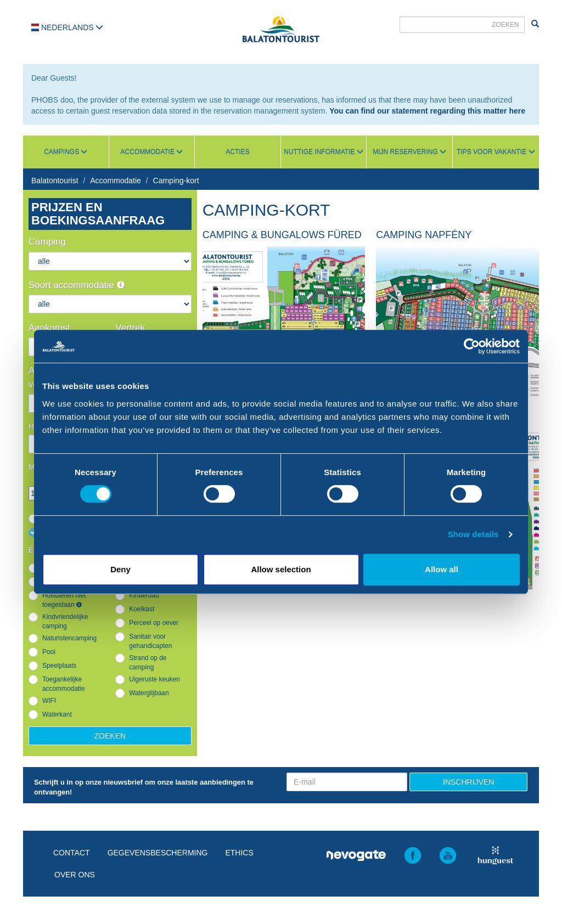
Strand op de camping (148, 663)
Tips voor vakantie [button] (496, 152)
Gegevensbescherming (158, 853)
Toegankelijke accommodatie (63, 684)
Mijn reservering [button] (409, 152)
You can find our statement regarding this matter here (427, 111)
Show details (473, 534)
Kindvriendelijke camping (65, 621)
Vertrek (130, 328)
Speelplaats (59, 666)
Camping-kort (176, 181)
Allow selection (281, 569)
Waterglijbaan (149, 693)
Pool (49, 652)
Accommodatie (116, 181)
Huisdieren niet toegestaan (64, 600)
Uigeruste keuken (154, 679)
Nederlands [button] (67, 27)
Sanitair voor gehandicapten (150, 641)
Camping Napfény (424, 235)
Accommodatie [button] (152, 152)
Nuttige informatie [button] (323, 152)
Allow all (442, 569)
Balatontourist (55, 181)
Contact (72, 853)
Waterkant (57, 714)
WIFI (49, 701)
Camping (47, 242)
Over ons (75, 875)
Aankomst (49, 328)
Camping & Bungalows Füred (282, 235)
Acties (237, 152)
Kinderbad (144, 595)
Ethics (239, 853)
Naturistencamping (69, 638)
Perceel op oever (154, 623)
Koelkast (142, 609)
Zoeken (110, 736)
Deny (120, 569)
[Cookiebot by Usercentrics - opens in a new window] (472, 346)
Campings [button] (66, 152)
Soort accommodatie (77, 285)
